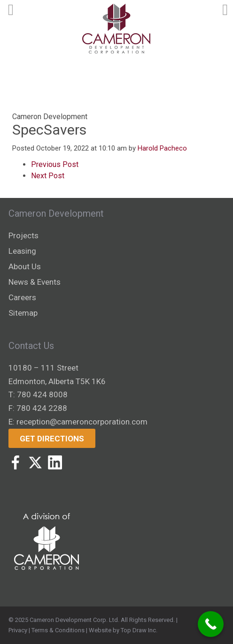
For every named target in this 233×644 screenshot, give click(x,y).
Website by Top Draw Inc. (123, 630)
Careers (22, 297)
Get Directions (52, 439)
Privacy (18, 630)
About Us (25, 266)
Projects (23, 235)
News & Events (35, 282)
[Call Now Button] (211, 624)
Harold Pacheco (162, 148)
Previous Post (55, 164)
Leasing (22, 251)
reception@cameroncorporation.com (82, 422)
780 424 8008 (42, 394)
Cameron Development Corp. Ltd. (74, 620)
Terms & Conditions (58, 630)
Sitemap (23, 313)
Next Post (48, 176)
